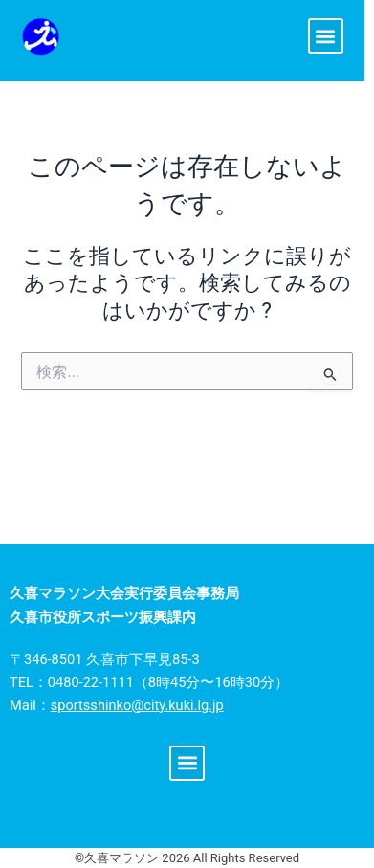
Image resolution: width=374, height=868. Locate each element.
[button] (326, 36)
